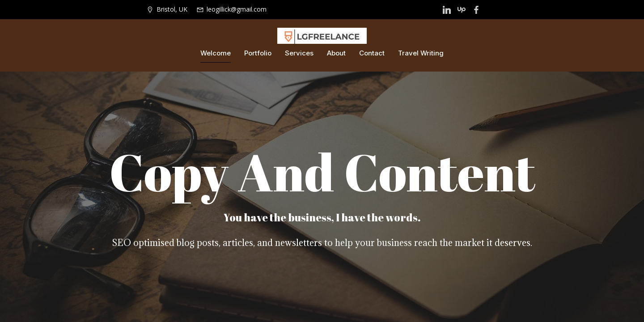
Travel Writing (421, 53)
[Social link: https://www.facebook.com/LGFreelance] (477, 10)
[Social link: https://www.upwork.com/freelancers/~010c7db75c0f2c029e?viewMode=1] (463, 10)
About (336, 53)
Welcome (216, 53)
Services (299, 53)
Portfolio (258, 53)
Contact (372, 53)
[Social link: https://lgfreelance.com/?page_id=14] (448, 10)
